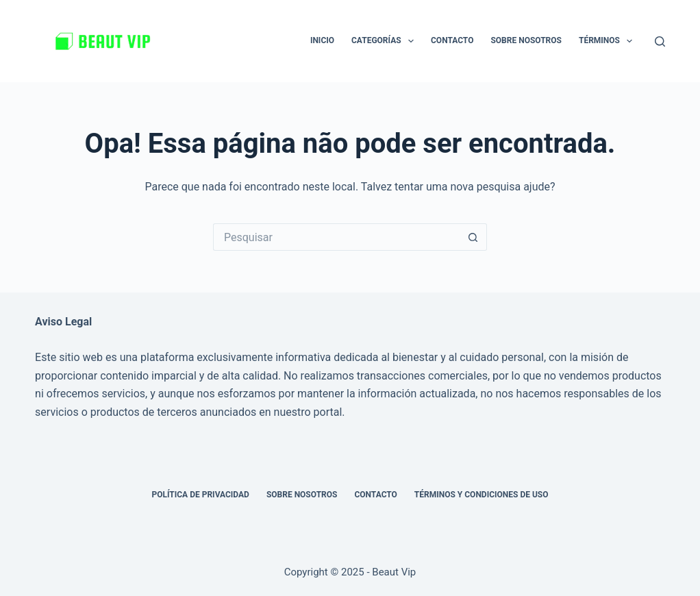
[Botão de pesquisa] (473, 237)
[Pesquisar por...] (336, 237)
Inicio (322, 40)
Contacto (452, 40)
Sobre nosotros (526, 40)
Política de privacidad (200, 495)
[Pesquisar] (660, 41)
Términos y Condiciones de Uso (482, 495)
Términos (608, 41)
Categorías (385, 41)
